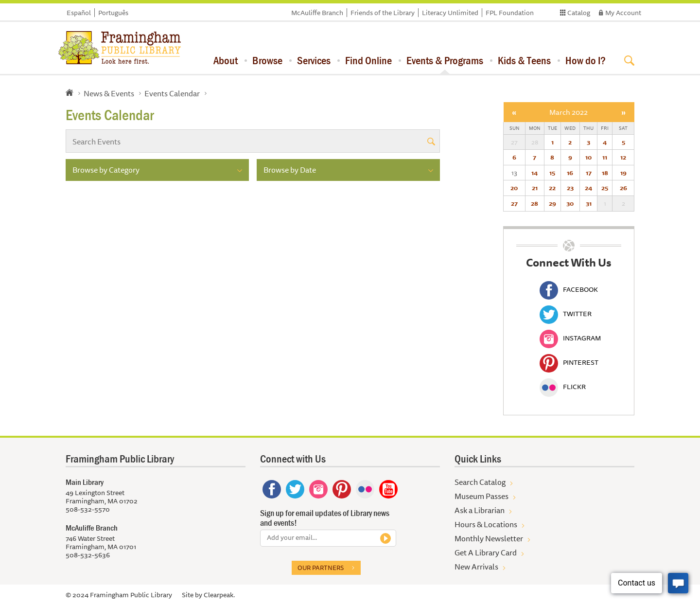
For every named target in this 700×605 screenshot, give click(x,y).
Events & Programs (445, 60)
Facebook (569, 289)
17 (589, 173)
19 (623, 173)
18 (605, 173)
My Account (623, 13)
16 (570, 173)
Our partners (321, 568)
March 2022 (569, 112)
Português (113, 13)
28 (534, 203)
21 (535, 188)
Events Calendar (172, 93)
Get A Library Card (486, 552)
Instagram (570, 338)
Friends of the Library (383, 13)
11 (605, 157)
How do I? (586, 60)
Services (314, 60)
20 (514, 188)
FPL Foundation (510, 13)
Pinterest (569, 362)
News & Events (109, 93)
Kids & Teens (524, 60)
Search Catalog (480, 482)
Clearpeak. (219, 595)
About (226, 60)
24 (588, 188)
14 (534, 173)
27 (514, 203)
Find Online (368, 60)
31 (589, 203)
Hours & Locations (486, 524)
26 (623, 188)
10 (588, 157)
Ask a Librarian (480, 510)
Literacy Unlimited (450, 13)
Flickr (563, 387)
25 (605, 188)
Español (79, 13)
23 (570, 188)
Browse (267, 60)
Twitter (566, 314)
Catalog (579, 13)
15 (552, 173)
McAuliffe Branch (317, 13)
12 (623, 157)
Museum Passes (481, 496)
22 (552, 188)
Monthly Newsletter (489, 538)
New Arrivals (476, 567)
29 (552, 203)
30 (570, 203)
